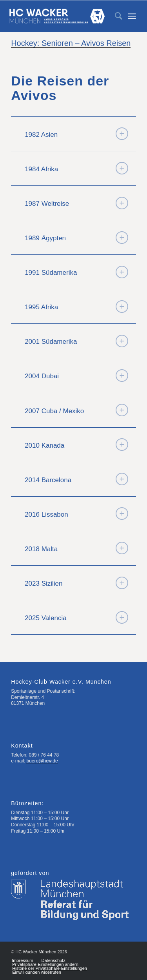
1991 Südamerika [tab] (76, 272)
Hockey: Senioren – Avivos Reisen (71, 43)
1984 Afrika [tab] (76, 168)
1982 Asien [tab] (76, 134)
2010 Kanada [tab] (76, 445)
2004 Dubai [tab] (76, 376)
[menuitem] (115, 16)
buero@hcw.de (42, 761)
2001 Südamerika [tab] (76, 341)
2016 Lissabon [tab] (76, 514)
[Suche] (115, 16)
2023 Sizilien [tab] (76, 583)
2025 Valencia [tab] (76, 617)
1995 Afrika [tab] (76, 307)
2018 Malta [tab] (76, 548)
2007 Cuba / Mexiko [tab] (76, 410)
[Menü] (132, 16)
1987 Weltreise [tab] (76, 203)
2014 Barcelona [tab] (76, 479)
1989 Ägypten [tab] (76, 238)
